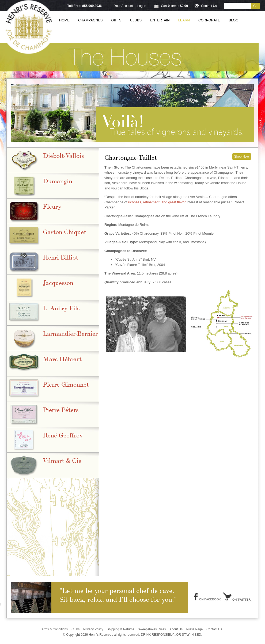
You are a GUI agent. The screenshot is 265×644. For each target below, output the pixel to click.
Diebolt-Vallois (63, 155)
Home (64, 20)
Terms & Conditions (54, 629)
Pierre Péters (61, 409)
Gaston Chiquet (65, 231)
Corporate (209, 20)
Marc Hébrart (62, 358)
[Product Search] (237, 6)
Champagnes (90, 20)
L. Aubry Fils (61, 308)
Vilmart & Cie (62, 460)
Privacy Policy (93, 629)
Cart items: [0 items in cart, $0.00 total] (174, 6)
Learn (184, 20)
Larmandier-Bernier (70, 333)
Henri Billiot (60, 257)
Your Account (124, 6)
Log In (142, 6)
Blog (233, 20)
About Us (176, 629)
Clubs (136, 20)
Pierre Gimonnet (66, 384)
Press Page (195, 629)
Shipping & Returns (121, 629)
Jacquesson (58, 282)
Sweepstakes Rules (152, 629)
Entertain (160, 20)
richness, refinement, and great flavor (157, 202)
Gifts (116, 20)
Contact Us (209, 6)
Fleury (52, 206)
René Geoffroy (63, 435)
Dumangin (58, 180)
